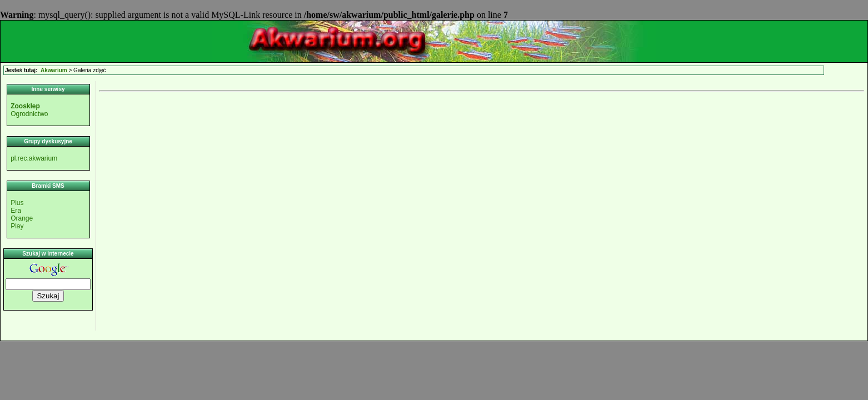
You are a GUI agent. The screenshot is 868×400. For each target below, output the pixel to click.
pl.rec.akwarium (34, 158)
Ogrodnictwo (29, 114)
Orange (22, 218)
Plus (17, 203)
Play (17, 226)
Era (16, 211)
